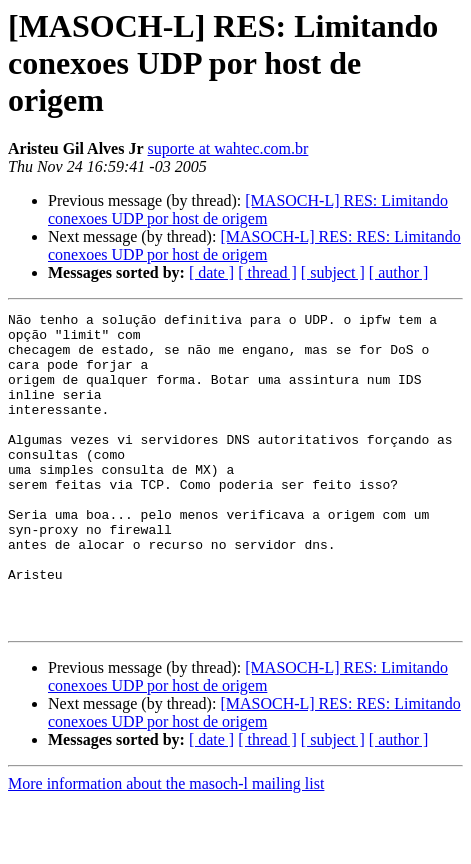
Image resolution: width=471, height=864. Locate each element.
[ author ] (399, 272)
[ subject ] (333, 272)
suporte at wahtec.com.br (228, 148)
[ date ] (211, 272)
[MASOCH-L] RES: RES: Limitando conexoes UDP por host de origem (254, 245)
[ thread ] (267, 272)
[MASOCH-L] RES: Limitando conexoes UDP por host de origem (248, 209)
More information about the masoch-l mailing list (166, 846)
